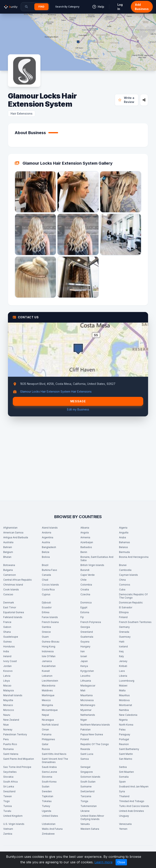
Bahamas (125, 542)
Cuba (122, 589)
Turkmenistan (89, 806)
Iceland (123, 646)
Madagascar (88, 686)
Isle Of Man (49, 656)
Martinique (48, 695)
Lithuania (86, 681)
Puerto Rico (10, 744)
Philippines (48, 739)
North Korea (126, 725)
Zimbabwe (48, 834)
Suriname (86, 786)
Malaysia (9, 690)
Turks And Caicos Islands (134, 806)
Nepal (45, 715)
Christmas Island (13, 585)
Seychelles (10, 772)
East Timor (10, 607)
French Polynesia (91, 622)
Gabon (7, 627)
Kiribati (123, 666)
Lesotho (85, 676)
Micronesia (87, 700)
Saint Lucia (87, 754)
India (6, 651)
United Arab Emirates (132, 811)
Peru (6, 739)
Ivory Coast (10, 661)
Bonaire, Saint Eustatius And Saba (97, 559)
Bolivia (46, 557)
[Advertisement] (42, 455)
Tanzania (86, 796)
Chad (45, 580)
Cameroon (10, 575)
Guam (45, 637)
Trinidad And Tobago (132, 801)
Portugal (124, 739)
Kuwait (46, 671)
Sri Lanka (9, 786)
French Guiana (50, 622)
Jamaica (47, 661)
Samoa (85, 759)
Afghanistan (10, 528)
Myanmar (86, 710)
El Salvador (126, 607)
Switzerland (87, 791)
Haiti (122, 642)
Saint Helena (11, 754)
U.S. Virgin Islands (14, 824)
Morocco (9, 710)
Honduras (9, 646)
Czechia (85, 594)
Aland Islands (50, 528)
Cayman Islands (128, 575)
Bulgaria (8, 570)
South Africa (10, 782)
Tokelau (47, 801)
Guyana (85, 642)
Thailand (124, 796)
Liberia (123, 676)
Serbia (123, 767)
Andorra (47, 533)
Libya (6, 681)
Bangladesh (49, 547)
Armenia (85, 537)
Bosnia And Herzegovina (134, 557)
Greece (46, 632)
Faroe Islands (50, 617)
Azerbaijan (87, 542)
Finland (123, 617)
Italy (121, 656)
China (122, 580)
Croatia (85, 589)
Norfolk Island (50, 725)
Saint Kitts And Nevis (54, 754)
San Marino (126, 759)
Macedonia (49, 686)
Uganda (47, 811)
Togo (6, 801)
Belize (46, 552)
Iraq (121, 651)
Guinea (7, 642)
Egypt (84, 607)
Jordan (7, 666)
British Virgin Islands (92, 565)
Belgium (8, 552)
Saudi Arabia (49, 767)
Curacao (8, 594)
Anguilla (124, 533)
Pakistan (86, 730)
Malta (122, 690)
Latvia (7, 676)
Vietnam (8, 829)
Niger (84, 720)
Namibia (124, 710)
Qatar (45, 744)
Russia (46, 749)
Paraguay (125, 734)
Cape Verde (88, 575)
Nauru (7, 715)
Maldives (47, 690)
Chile (83, 580)
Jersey (123, 661)
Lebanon (47, 676)
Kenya (84, 666)
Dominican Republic (131, 603)
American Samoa (13, 533)
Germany (124, 627)
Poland (85, 739)
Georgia (85, 627)
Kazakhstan (49, 666)
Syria (122, 791)
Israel (84, 656)
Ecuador (47, 607)
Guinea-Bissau (51, 642)
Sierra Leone (49, 772)
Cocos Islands (50, 585)
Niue (6, 725)
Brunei (123, 565)
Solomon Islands (90, 777)
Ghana (7, 632)
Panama (47, 734)
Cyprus (46, 594)
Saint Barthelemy (129, 749)
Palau (122, 730)
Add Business (142, 7)
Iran (83, 651)
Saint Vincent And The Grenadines (55, 760)
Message (78, 401)
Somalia (124, 777)
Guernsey (125, 637)
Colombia (86, 585)
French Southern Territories (135, 622)
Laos (122, 671)
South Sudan (88, 782)
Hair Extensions (22, 113)
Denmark (9, 603)
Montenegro (88, 705)
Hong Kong (49, 646)
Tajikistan (48, 796)
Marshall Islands (13, 695)
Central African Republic (18, 580)
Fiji (82, 617)
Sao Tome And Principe (17, 767)
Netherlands (88, 715)
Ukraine (85, 811)
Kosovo (8, 671)
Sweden (47, 791)
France (7, 622)
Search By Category (67, 7)
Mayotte (8, 700)
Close (121, 862)
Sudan (46, 786)
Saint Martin (126, 754)
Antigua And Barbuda (16, 537)
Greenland (87, 632)
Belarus (123, 547)
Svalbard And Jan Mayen (134, 786)
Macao (7, 686)
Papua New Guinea (92, 734)
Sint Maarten (126, 772)
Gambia (46, 627)
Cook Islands (11, 589)
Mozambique (50, 710)
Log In (120, 7)
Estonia (85, 612)
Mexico (46, 700)
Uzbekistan (49, 824)
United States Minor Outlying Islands (92, 817)
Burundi (85, 570)
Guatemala (87, 637)
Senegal (85, 767)
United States (50, 816)
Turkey (46, 806)
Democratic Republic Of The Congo (133, 596)
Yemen (123, 829)
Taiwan (8, 796)
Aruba (122, 537)
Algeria (123, 528)
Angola (85, 533)
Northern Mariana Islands (95, 725)
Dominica (86, 603)
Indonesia (48, 651)
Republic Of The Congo (95, 744)
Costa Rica (48, 589)
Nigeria (123, 720)
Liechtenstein (50, 681)
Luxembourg (127, 681)
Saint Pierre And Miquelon (19, 759)
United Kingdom (13, 816)
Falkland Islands (13, 617)
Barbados (86, 547)
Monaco (8, 705)
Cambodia (125, 570)
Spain (122, 782)
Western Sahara (90, 829)
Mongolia (47, 705)
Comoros (125, 585)
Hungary (85, 646)
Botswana (9, 565)
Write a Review (126, 100)
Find (41, 7)
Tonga (84, 801)
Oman (45, 730)
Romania (8, 749)
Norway (8, 730)
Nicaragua (48, 720)
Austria (46, 542)
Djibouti (46, 603)
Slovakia (8, 777)
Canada (46, 575)
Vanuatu (85, 824)
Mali (83, 690)
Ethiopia (124, 612)
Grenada (124, 632)
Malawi (123, 686)
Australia (8, 542)
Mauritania (87, 695)
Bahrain (8, 547)
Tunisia (8, 806)
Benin (84, 552)
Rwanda (85, 749)
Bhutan (7, 557)
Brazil (45, 565)
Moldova (124, 700)
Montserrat (126, 705)
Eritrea (46, 612)
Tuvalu (7, 811)
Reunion (124, 744)
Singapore (87, 772)
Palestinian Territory (15, 734)
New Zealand (11, 720)
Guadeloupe (11, 637)
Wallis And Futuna (52, 829)
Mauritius (124, 695)
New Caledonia (128, 715)
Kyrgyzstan (87, 671)
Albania (85, 528)
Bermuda (124, 552)
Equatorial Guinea (14, 612)
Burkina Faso (49, 570)
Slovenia (47, 777)
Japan (84, 661)
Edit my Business (78, 409)
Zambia (8, 834)
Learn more (103, 862)
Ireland (7, 656)
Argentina (48, 537)
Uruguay (124, 816)
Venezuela (125, 824)
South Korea (49, 782)
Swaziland (9, 791)
